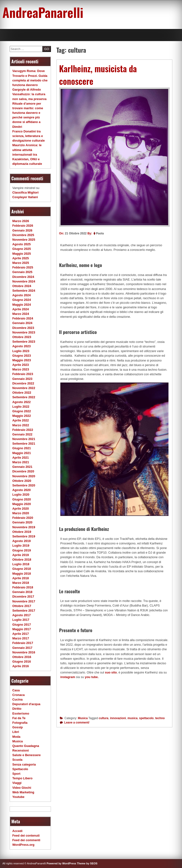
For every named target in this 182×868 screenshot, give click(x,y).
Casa (16, 690)
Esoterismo (21, 713)
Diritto (17, 709)
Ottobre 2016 (22, 657)
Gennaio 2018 (22, 592)
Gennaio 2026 (22, 230)
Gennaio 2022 (22, 434)
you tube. (92, 677)
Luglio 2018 (21, 564)
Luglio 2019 (21, 546)
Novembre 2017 (24, 601)
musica (132, 718)
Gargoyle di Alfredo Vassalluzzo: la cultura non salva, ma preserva (29, 94)
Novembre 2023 (24, 332)
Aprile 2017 (21, 634)
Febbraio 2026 (23, 226)
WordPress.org (23, 845)
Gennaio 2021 (22, 467)
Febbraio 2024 (23, 318)
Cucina (17, 699)
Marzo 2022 (21, 425)
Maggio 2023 (22, 360)
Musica (83, 718)
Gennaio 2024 (22, 323)
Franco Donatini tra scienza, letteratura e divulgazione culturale (28, 136)
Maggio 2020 (22, 504)
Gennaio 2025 (22, 272)
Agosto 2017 (21, 615)
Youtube (18, 797)
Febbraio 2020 (23, 518)
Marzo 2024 (21, 314)
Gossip (17, 727)
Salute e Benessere (26, 755)
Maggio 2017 (22, 629)
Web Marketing (23, 792)
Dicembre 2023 (23, 328)
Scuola (17, 760)
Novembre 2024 (24, 281)
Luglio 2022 (21, 407)
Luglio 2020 (21, 495)
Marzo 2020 (21, 513)
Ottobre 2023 (22, 337)
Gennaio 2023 (22, 379)
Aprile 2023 (21, 365)
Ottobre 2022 (22, 393)
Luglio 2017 (21, 620)
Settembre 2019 (24, 536)
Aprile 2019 (21, 555)
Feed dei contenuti (26, 835)
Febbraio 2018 (23, 587)
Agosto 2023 (21, 346)
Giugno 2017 (22, 625)
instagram (68, 677)
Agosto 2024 (21, 295)
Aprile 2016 (21, 666)
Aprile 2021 (21, 458)
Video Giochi (22, 788)
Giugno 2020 (22, 499)
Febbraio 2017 (23, 643)
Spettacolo (20, 769)
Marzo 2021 (21, 462)
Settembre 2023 (24, 342)
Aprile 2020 (21, 509)
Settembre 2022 (24, 397)
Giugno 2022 (22, 411)
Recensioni (21, 750)
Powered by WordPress (61, 863)
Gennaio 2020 (22, 522)
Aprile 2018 (21, 578)
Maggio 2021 (22, 453)
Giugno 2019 (22, 550)
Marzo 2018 (21, 583)
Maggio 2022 (22, 416)
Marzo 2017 (21, 638)
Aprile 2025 (21, 258)
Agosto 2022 (21, 402)
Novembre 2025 (24, 240)
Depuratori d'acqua (26, 704)
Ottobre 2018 (22, 560)
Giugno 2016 (22, 662)
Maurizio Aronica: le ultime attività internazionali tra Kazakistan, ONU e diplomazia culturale (27, 154)
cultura (104, 718)
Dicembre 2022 (23, 383)
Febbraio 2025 (23, 267)
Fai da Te (19, 718)
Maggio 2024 (22, 305)
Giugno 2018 (22, 569)
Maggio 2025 (22, 254)
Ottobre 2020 (22, 481)
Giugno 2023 (22, 356)
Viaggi (17, 783)
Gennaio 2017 (22, 648)
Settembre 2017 (24, 611)
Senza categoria (24, 764)
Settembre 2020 (24, 485)
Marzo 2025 (21, 263)
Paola (100, 233)
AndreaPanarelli (43, 12)
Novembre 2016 (24, 652)
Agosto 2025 (21, 244)
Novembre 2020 (24, 476)
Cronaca (18, 695)
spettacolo (146, 718)
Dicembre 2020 (23, 471)
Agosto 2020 (21, 490)
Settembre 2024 (24, 291)
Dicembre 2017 (23, 597)
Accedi (17, 831)
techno (160, 718)
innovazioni (118, 718)
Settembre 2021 (24, 444)
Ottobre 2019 (22, 532)
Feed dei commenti (26, 840)
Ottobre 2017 (22, 606)
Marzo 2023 (21, 369)
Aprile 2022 (21, 420)
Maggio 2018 (22, 574)
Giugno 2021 (22, 448)
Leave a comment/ (76, 723)
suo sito (111, 672)
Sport (16, 774)
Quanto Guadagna (26, 746)
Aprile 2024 (21, 309)
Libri (16, 732)
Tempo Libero (22, 778)
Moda (16, 737)
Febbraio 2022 (23, 430)
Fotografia (20, 723)
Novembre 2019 (24, 527)
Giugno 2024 (22, 300)
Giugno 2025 (22, 249)
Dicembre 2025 (23, 235)
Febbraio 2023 (23, 374)
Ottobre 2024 (22, 286)
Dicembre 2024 (23, 277)
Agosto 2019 (21, 541)
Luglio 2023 (21, 351)
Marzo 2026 (21, 221)
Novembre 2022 (24, 388)
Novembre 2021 (24, 439)
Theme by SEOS (87, 863)
